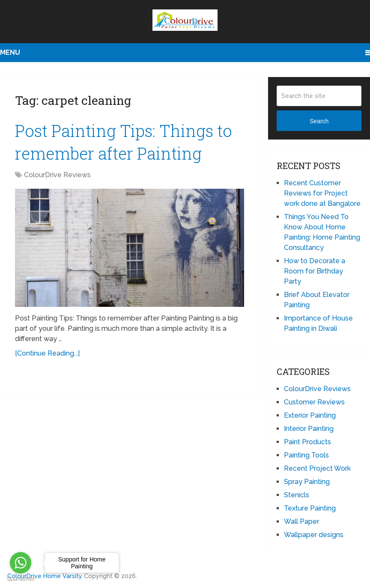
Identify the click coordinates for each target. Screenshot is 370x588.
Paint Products (307, 442)
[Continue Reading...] (47, 353)
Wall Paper (301, 521)
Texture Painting (310, 508)
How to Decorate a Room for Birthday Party (315, 271)
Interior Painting (309, 429)
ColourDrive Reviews (57, 175)
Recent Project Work (317, 468)
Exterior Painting (310, 415)
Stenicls (297, 495)
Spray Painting (307, 482)
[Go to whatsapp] (21, 563)
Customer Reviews (314, 402)
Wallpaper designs (314, 535)
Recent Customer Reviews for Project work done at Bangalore (322, 193)
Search (319, 121)
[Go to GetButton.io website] (21, 579)
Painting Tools (306, 455)
